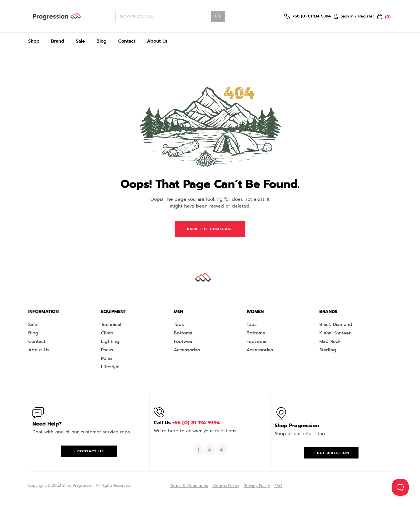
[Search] (218, 16)
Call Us (187, 423)
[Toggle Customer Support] (400, 487)
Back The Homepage (210, 229)
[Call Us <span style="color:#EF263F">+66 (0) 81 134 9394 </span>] (159, 412)
